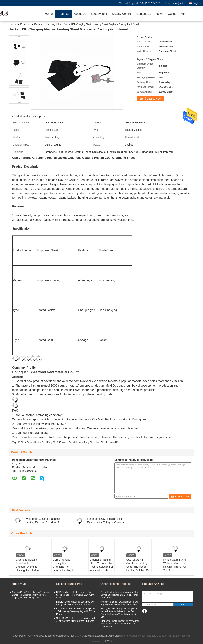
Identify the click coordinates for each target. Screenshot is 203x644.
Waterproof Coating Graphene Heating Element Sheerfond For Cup (44, 522)
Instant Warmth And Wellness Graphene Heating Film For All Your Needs (174, 565)
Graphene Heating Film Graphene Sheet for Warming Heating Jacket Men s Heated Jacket (27, 567)
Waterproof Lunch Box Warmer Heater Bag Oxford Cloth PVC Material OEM (119, 603)
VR (183, 14)
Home (49, 14)
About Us (80, 14)
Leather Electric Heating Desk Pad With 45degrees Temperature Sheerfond (76, 603)
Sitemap (99, 636)
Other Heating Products (116, 584)
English (198, 3)
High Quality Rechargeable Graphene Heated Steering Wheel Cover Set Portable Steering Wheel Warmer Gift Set (119, 613)
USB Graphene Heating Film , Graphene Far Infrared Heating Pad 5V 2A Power (64, 567)
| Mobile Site (112, 636)
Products (63, 14)
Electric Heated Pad (69, 584)
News (159, 14)
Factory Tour (99, 14)
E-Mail (89, 636)
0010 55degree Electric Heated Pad (70, 442)
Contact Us (144, 14)
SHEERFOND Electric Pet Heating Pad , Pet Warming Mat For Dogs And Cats (76, 620)
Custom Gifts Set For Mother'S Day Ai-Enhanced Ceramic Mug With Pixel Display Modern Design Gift (31, 595)
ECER (109, 641)
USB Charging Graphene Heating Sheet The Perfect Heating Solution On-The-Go (138, 567)
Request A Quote (175, 3)
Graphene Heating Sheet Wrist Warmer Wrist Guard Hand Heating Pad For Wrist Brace (120, 624)
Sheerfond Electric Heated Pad (105, 442)
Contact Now (153, 99)
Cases (172, 14)
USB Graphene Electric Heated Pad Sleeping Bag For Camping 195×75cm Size (75, 595)
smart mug (19, 584)
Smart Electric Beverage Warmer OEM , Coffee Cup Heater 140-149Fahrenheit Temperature (120, 595)
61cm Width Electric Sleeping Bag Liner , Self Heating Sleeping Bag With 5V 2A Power (76, 611)
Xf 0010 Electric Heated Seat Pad (35, 442)
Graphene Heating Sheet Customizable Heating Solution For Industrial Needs (101, 565)
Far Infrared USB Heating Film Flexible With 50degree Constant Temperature (106, 522)
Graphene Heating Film (48, 24)
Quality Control (122, 14)
